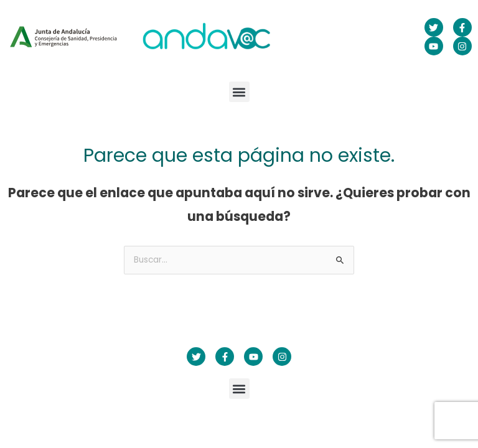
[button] (239, 92)
